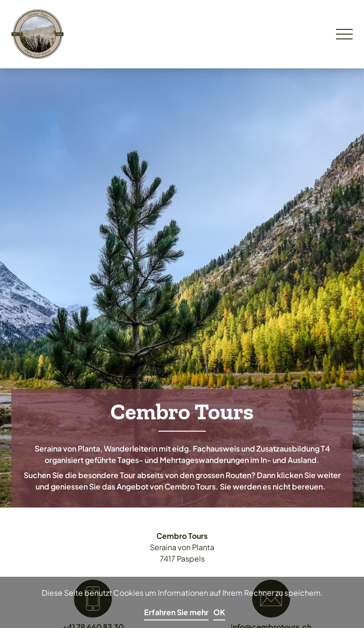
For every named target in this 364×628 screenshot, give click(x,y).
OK (219, 612)
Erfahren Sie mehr (176, 612)
